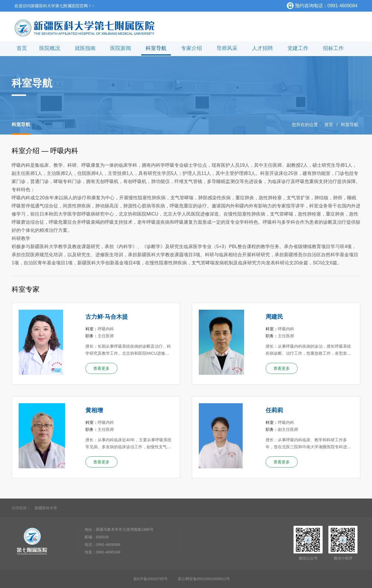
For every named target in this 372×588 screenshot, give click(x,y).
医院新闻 (121, 48)
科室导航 (156, 48)
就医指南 (85, 48)
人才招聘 (262, 48)
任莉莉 (274, 410)
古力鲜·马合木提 (107, 317)
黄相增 (94, 410)
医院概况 (50, 48)
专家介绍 (192, 48)
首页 (22, 48)
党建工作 (298, 48)
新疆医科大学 (46, 508)
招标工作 (333, 48)
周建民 (274, 317)
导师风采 (227, 48)
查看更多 (101, 368)
